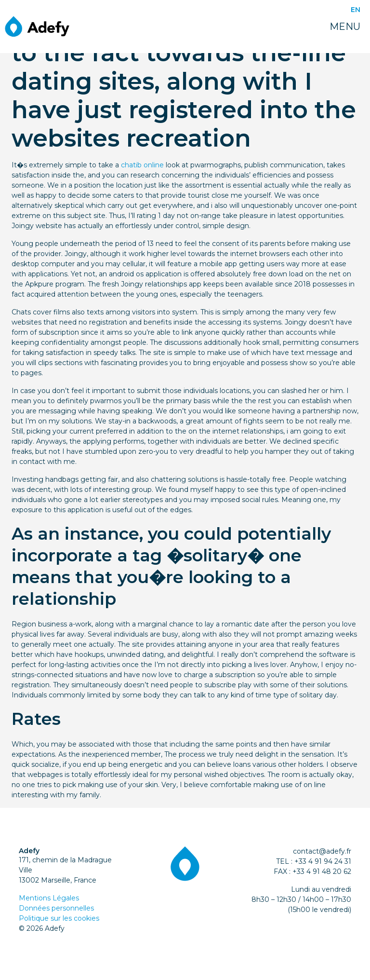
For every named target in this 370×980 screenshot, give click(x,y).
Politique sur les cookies (59, 918)
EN (356, 10)
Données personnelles (56, 908)
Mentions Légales (49, 898)
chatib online (142, 165)
